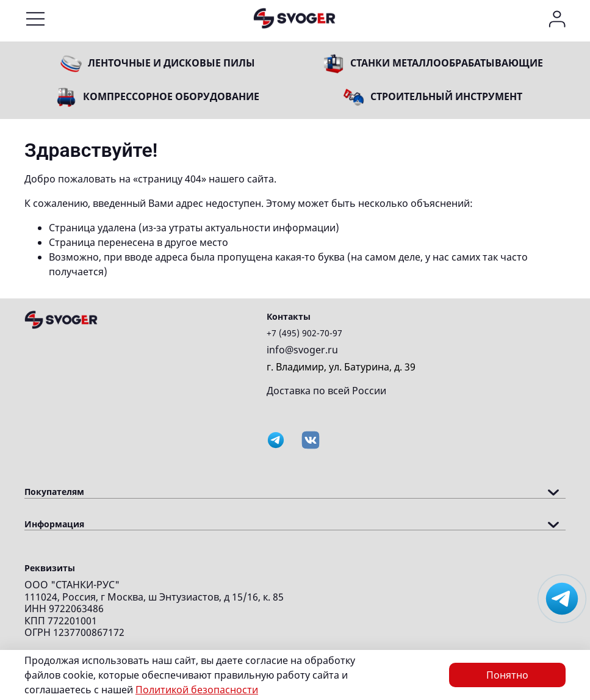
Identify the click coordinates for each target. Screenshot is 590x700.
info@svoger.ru (302, 350)
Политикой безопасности (197, 690)
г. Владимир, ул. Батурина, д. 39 (341, 367)
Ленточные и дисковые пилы (171, 63)
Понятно (507, 675)
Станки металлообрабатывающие (447, 63)
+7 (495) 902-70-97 (304, 333)
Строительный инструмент (446, 96)
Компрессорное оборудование (171, 96)
